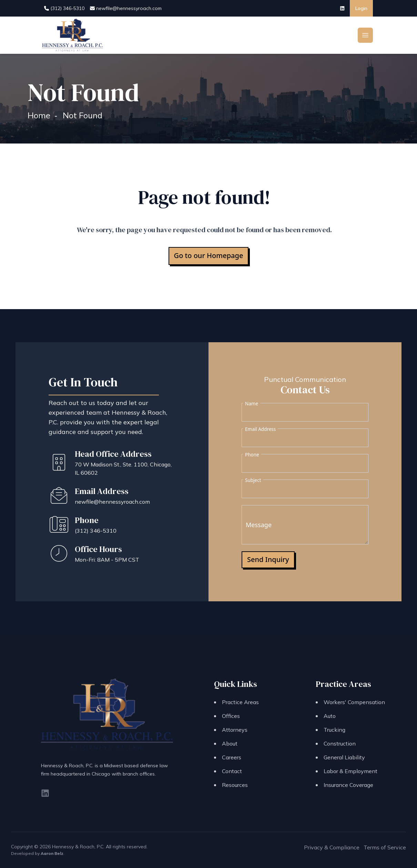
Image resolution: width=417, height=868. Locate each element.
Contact (232, 771)
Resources (235, 785)
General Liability (344, 757)
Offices (231, 716)
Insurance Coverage (348, 785)
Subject (253, 480)
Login (361, 8)
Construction (340, 743)
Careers (232, 757)
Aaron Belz (52, 853)
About (230, 743)
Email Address (260, 429)
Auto (330, 716)
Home (39, 115)
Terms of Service (385, 847)
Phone (252, 455)
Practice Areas (240, 702)
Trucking (334, 730)
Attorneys (235, 730)
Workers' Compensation (354, 702)
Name (252, 404)
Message (259, 525)
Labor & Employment (350, 771)
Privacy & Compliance (332, 847)
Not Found (83, 115)
